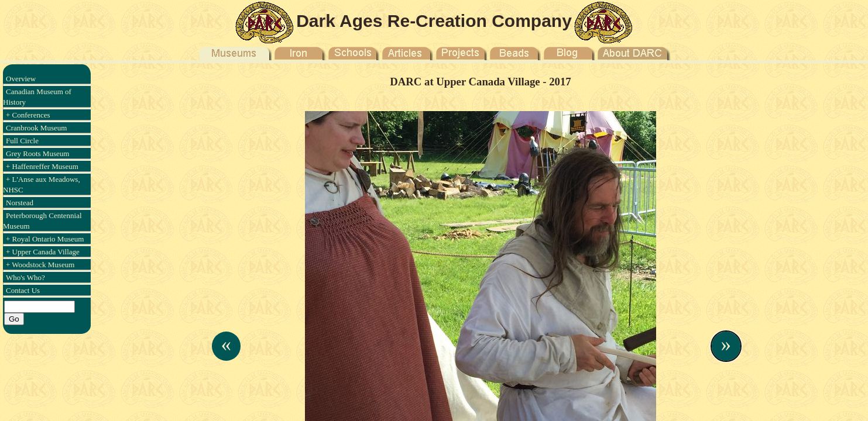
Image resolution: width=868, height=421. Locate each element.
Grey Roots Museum (37, 153)
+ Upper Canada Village (43, 252)
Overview (21, 79)
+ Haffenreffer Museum (42, 166)
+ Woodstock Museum (40, 265)
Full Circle (22, 141)
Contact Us (23, 290)
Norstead (20, 203)
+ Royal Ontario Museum (45, 239)
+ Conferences (28, 115)
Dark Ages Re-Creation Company (434, 21)
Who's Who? (25, 277)
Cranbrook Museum (36, 128)
